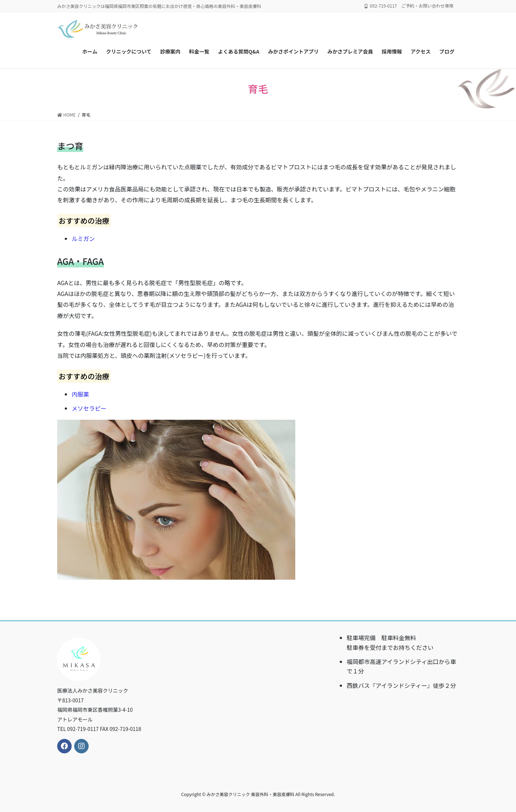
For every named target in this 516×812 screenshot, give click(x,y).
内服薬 (80, 394)
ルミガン (83, 238)
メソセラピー (89, 408)
